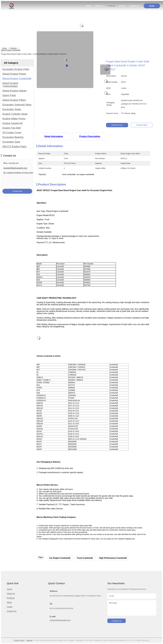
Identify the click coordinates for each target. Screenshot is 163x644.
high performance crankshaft (113, 558)
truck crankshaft (85, 558)
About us (11, 594)
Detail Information (54, 136)
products (111, 6)
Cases (10, 607)
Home (89, 6)
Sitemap (29, 640)
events (122, 6)
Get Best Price (117, 125)
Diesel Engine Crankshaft (11, 50)
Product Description (90, 136)
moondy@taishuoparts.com (15, 168)
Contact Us (12, 611)
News (9, 602)
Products (13, 48)
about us (99, 6)
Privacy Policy (19, 640)
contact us (134, 6)
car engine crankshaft (60, 558)
